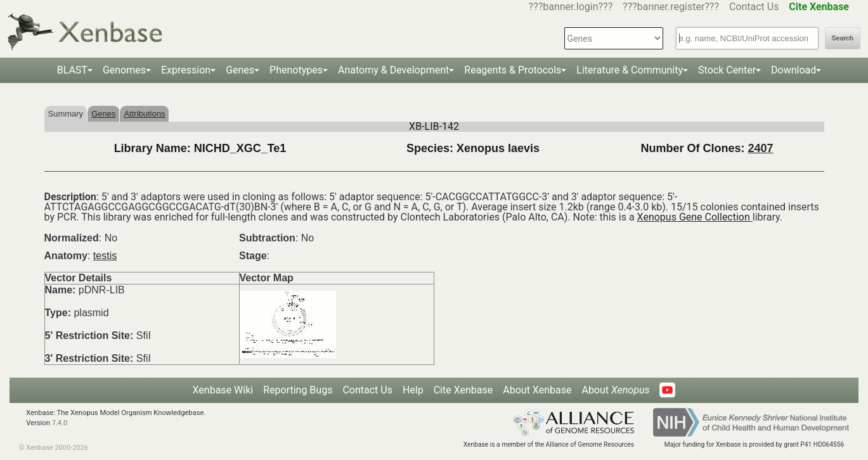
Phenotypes (296, 70)
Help (413, 390)
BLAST (72, 70)
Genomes (124, 70)
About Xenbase (537, 390)
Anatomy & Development (393, 70)
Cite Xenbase (463, 390)
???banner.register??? (671, 7)
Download (794, 70)
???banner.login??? (571, 7)
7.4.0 (60, 423)
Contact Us (754, 7)
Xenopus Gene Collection (695, 217)
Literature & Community (630, 70)
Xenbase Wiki (223, 390)
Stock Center (727, 70)
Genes (240, 70)
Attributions (144, 114)
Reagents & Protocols (513, 70)
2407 (760, 148)
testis (105, 256)
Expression (186, 70)
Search (843, 38)
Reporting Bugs (298, 390)
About (615, 390)
